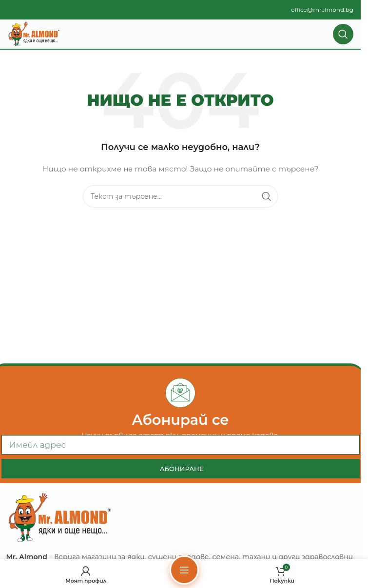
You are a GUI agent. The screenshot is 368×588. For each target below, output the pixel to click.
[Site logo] (34, 34)
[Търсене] (343, 34)
